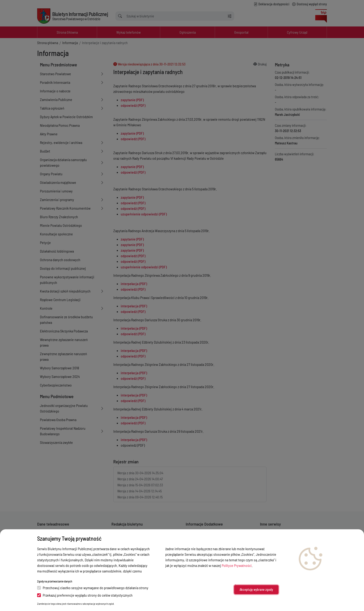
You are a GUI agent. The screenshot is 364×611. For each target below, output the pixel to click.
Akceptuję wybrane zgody (256, 590)
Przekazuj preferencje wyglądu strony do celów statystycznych (85, 595)
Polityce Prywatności (237, 565)
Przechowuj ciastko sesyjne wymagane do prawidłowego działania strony (93, 588)
